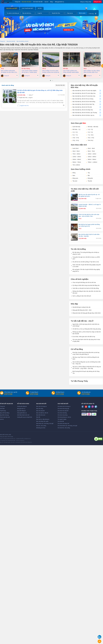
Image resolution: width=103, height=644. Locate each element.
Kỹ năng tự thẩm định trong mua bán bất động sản (86, 285)
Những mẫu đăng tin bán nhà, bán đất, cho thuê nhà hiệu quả (86, 292)
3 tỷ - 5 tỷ (90, 132)
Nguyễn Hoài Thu (24, 106)
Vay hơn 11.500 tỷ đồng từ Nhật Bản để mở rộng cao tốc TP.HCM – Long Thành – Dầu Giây (87, 368)
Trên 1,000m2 (76, 165)
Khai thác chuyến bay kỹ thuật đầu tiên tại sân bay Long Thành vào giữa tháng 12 (86, 353)
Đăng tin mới (97, 2)
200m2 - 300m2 (77, 159)
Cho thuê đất (61, 421)
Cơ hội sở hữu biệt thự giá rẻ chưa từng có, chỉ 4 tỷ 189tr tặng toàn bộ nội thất (40, 91)
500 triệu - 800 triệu (93, 127)
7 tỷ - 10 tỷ (91, 135)
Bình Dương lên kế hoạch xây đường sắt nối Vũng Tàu (86, 372)
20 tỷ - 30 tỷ (76, 140)
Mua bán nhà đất (26, 2)
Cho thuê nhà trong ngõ (63, 409)
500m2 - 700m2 (77, 162)
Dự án (46, 2)
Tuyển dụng (3, 411)
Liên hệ (2, 419)
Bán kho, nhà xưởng (41, 426)
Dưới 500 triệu (76, 127)
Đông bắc (90, 178)
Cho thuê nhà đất (38, 2)
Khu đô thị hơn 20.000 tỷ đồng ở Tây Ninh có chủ (86, 262)
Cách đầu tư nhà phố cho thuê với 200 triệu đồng (86, 288)
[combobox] (28, 13)
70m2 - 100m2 (76, 154)
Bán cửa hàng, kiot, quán (42, 421)
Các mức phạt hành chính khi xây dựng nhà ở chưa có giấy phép (86, 340)
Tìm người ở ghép (62, 419)
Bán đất (38, 417)
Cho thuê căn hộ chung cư (64, 406)
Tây (89, 173)
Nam (74, 175)
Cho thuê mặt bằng (62, 413)
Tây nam (75, 181)
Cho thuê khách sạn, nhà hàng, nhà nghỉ (67, 426)
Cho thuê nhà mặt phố (63, 411)
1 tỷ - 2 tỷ (90, 129)
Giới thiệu (2, 409)
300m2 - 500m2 (92, 159)
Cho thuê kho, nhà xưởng (64, 428)
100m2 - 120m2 (92, 154)
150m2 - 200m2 (92, 157)
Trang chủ (18, 2)
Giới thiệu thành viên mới (23, 415)
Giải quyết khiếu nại (22, 413)
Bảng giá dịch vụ (59, 2)
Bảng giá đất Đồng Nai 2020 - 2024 (82, 310)
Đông (74, 173)
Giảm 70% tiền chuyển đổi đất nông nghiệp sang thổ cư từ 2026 (87, 266)
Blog (51, 2)
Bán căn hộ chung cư (41, 406)
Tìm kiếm (82, 13)
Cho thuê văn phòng (62, 415)
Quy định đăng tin (21, 411)
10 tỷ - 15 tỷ (76, 138)
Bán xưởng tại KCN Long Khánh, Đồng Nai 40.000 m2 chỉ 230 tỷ (51, 72)
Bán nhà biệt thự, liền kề (42, 413)
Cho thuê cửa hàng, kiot (63, 424)
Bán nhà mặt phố (40, 411)
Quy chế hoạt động (5, 413)
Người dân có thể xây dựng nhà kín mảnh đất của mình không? (86, 325)
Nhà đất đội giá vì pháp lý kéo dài (81, 307)
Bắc (89, 175)
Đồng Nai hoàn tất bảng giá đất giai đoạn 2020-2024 (87, 313)
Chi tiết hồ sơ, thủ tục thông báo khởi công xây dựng (87, 329)
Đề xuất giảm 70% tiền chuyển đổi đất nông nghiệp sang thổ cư (86, 270)
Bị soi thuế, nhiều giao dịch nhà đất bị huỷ (84, 337)
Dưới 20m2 (76, 148)
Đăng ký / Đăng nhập (86, 2)
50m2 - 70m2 (91, 151)
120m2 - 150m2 (77, 157)
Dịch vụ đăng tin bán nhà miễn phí (82, 296)
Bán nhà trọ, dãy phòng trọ (43, 419)
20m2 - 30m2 (91, 148)
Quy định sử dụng (4, 415)
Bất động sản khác (41, 428)
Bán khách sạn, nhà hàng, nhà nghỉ (45, 424)
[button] (50, 81)
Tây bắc (90, 181)
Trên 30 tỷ (90, 140)
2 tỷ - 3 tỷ (75, 132)
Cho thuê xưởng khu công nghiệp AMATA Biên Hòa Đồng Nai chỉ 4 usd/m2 (71, 72)
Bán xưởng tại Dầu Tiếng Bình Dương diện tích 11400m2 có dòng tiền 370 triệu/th (92, 72)
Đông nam (75, 178)
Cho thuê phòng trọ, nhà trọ (64, 417)
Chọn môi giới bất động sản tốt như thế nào (84, 282)
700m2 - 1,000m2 (92, 162)
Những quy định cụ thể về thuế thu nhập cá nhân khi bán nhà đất (87, 333)
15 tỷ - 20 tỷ (91, 138)
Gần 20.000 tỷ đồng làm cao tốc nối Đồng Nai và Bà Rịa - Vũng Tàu (86, 363)
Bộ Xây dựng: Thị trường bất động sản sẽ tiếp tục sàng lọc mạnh (86, 253)
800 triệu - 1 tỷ (76, 129)
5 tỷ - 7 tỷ (75, 135)
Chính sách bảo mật (5, 417)
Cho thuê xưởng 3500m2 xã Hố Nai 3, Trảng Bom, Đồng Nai (30, 72)
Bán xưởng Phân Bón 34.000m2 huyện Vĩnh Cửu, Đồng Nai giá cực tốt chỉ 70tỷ (9, 72)
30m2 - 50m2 (76, 151)
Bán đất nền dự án (41, 415)
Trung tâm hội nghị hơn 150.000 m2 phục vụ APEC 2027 (86, 258)
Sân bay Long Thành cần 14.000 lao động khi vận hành (86, 358)
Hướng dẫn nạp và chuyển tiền (25, 417)
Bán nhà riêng (40, 409)
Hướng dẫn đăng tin (22, 406)
